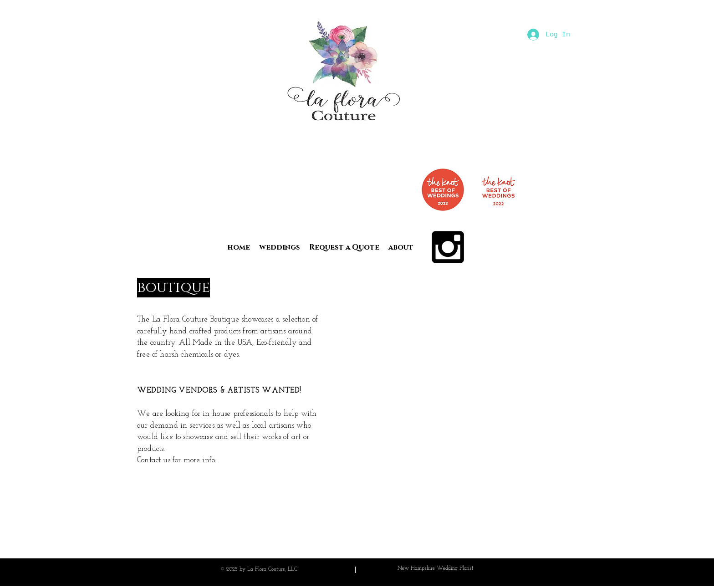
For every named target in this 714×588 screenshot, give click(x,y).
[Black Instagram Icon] (448, 247)
